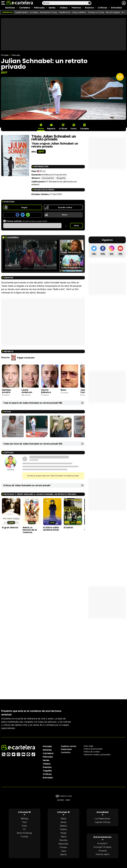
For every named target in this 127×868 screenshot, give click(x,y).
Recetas (63, 840)
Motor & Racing (24, 833)
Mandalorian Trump (48, 12)
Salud (63, 836)
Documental (48, 178)
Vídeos (64, 8)
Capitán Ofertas (103, 822)
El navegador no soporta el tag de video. (31, 256)
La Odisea (34, 12)
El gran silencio (10, 528)
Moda (63, 822)
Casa (63, 851)
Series (52, 8)
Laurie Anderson (27, 391)
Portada (5, 55)
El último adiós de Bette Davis (51, 529)
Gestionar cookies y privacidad (97, 755)
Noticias (10, 8)
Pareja (63, 833)
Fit (24, 829)
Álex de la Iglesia (113, 12)
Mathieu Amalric (6, 391)
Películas (39, 8)
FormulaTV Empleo (103, 847)
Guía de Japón (102, 854)
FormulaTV (103, 843)
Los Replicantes (103, 818)
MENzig (24, 818)
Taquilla (47, 771)
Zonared (103, 850)
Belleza (63, 826)
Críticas (102, 8)
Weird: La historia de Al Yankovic (30, 530)
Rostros (89, 8)
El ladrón (68, 528)
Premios (76, 8)
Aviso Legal (88, 746)
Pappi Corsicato (26, 358)
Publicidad (66, 749)
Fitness (63, 847)
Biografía (61, 178)
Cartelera (24, 8)
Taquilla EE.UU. (65, 12)
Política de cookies (92, 752)
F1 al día (24, 836)
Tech (24, 822)
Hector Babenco (46, 391)
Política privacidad (93, 749)
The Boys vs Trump (96, 12)
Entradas (116, 8)
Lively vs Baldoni (79, 12)
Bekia (63, 818)
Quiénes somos (69, 746)
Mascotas (63, 844)
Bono (63, 390)
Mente (63, 854)
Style (24, 826)
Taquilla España (21, 12)
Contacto (66, 752)
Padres (63, 829)
